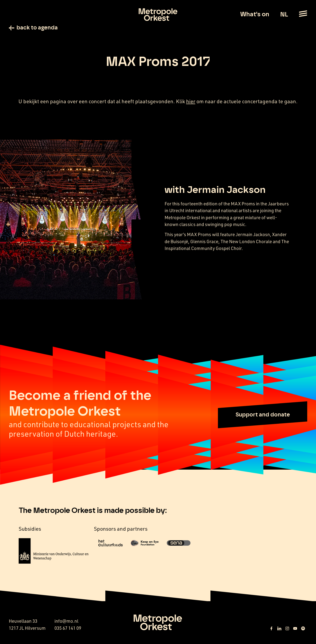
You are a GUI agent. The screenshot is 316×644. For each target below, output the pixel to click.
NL (284, 15)
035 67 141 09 (68, 628)
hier (191, 102)
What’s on (255, 14)
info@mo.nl (66, 621)
